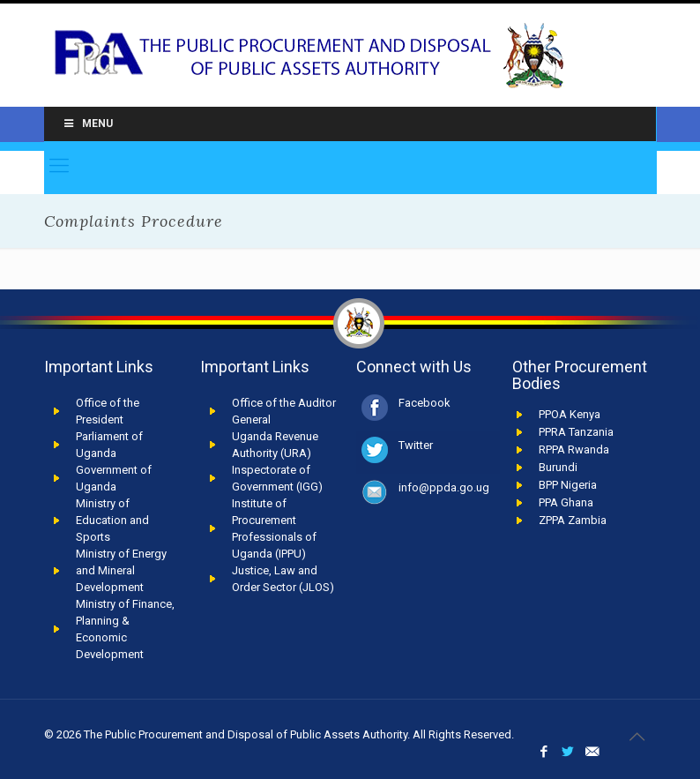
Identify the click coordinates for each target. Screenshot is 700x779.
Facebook (424, 403)
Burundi (558, 467)
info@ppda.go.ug (444, 487)
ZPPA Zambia (573, 520)
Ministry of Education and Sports (112, 520)
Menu (87, 124)
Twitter (416, 445)
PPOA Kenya (570, 414)
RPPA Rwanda (574, 449)
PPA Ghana (566, 502)
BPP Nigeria (568, 485)
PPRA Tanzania (576, 432)
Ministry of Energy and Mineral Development (121, 570)
